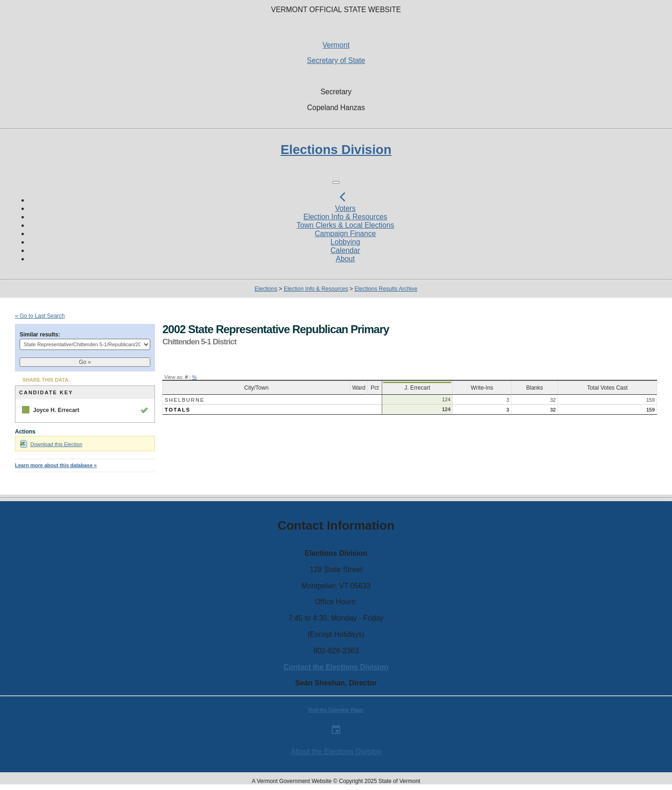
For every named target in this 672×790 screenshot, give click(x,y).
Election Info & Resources (345, 217)
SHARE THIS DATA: (46, 380)
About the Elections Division (336, 752)
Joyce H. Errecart (56, 410)
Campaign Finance (346, 234)
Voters (345, 208)
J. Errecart (417, 388)
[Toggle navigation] (336, 182)
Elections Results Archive (386, 289)
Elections (266, 289)
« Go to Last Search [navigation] (40, 316)
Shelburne (185, 400)
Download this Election (51, 444)
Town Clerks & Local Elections (346, 225)
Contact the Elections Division (336, 667)
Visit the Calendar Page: (336, 710)
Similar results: (40, 335)
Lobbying (345, 242)
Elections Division (336, 150)
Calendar (345, 250)
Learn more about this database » (56, 465)
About (346, 259)
